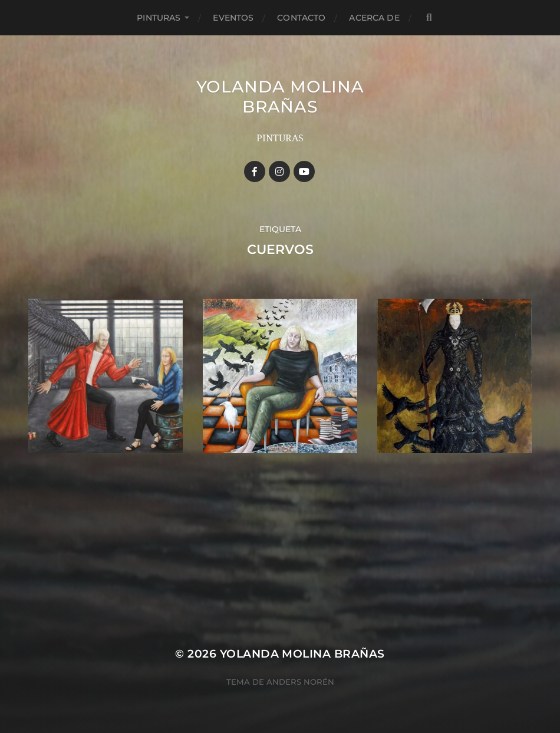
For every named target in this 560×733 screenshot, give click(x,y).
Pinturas (159, 18)
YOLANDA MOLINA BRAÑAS (280, 97)
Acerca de (374, 18)
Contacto (301, 18)
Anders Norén (300, 682)
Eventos (233, 18)
